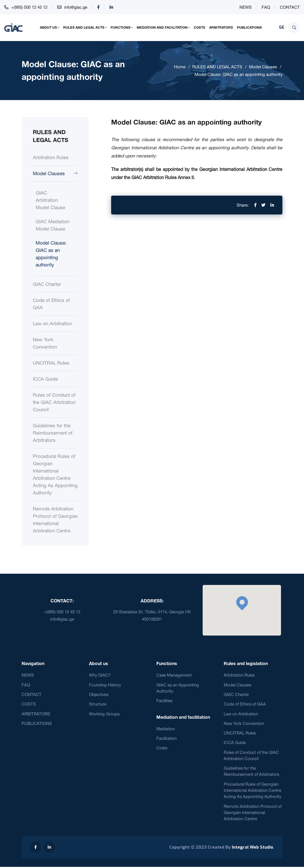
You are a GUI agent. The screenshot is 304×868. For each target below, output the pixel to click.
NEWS (246, 7)
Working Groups (104, 714)
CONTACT (290, 7)
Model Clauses (263, 67)
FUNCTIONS (121, 27)
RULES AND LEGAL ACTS (84, 27)
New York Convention (45, 343)
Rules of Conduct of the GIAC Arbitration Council (54, 402)
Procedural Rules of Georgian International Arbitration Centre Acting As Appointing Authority (55, 474)
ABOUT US (48, 27)
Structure (98, 704)
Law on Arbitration (52, 323)
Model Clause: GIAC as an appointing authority (239, 74)
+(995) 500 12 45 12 (29, 7)
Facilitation (166, 739)
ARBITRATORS (221, 27)
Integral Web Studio (252, 848)
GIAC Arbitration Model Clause (50, 200)
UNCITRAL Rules (51, 363)
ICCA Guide (45, 379)
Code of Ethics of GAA (51, 304)
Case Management (174, 675)
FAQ (266, 7)
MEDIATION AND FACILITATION (162, 27)
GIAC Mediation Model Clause (52, 225)
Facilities (164, 701)
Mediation (166, 729)
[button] (242, 603)
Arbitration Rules (51, 157)
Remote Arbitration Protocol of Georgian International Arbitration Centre (55, 520)
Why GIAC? (100, 675)
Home (180, 67)
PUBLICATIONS (249, 27)
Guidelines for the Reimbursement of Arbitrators (53, 433)
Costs (162, 748)
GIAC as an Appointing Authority (178, 688)
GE (282, 27)
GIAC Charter (47, 284)
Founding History (105, 685)
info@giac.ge (76, 7)
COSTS (199, 27)
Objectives (99, 694)
